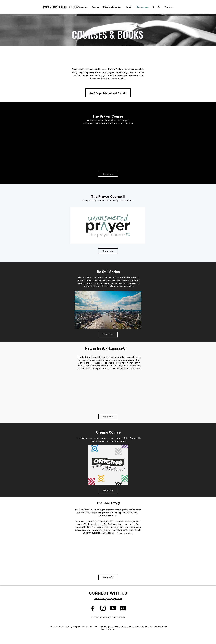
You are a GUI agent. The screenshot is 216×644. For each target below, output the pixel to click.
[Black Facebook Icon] (93, 608)
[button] (83, 7)
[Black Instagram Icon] (103, 608)
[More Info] (108, 174)
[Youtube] (113, 608)
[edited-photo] (123, 608)
